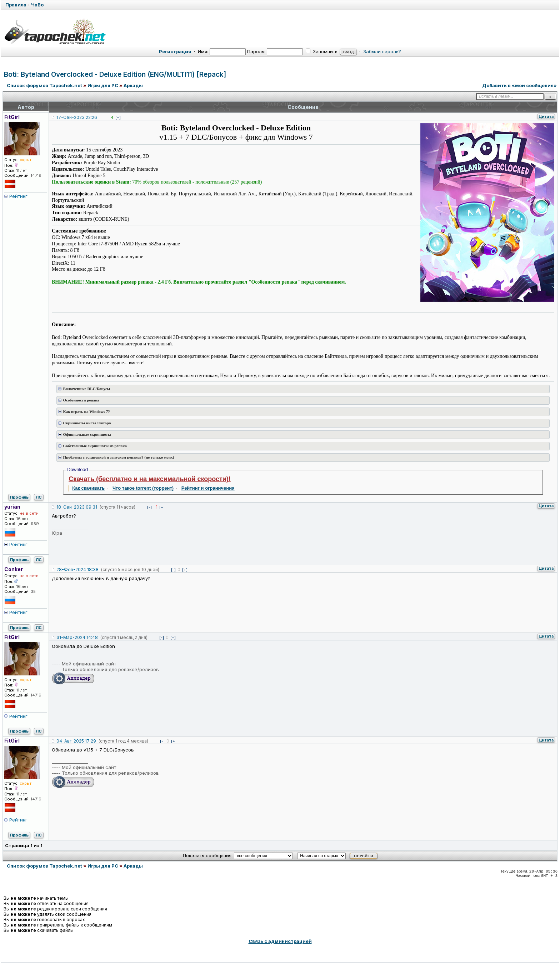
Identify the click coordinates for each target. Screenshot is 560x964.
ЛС (39, 497)
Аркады (133, 85)
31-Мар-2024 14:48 (77, 637)
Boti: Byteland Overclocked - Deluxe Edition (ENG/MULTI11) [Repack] (115, 74)
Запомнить (322, 51)
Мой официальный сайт (89, 664)
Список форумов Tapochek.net (44, 85)
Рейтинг (18, 196)
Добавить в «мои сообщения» (519, 85)
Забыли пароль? (382, 51)
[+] (118, 118)
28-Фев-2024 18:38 (77, 570)
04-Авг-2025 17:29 (76, 741)
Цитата (546, 116)
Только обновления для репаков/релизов (110, 669)
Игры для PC (103, 85)
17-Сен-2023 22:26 (77, 117)
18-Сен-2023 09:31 (77, 507)
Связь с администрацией (280, 941)
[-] (149, 507)
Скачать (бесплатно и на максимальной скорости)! (150, 479)
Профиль (19, 497)
